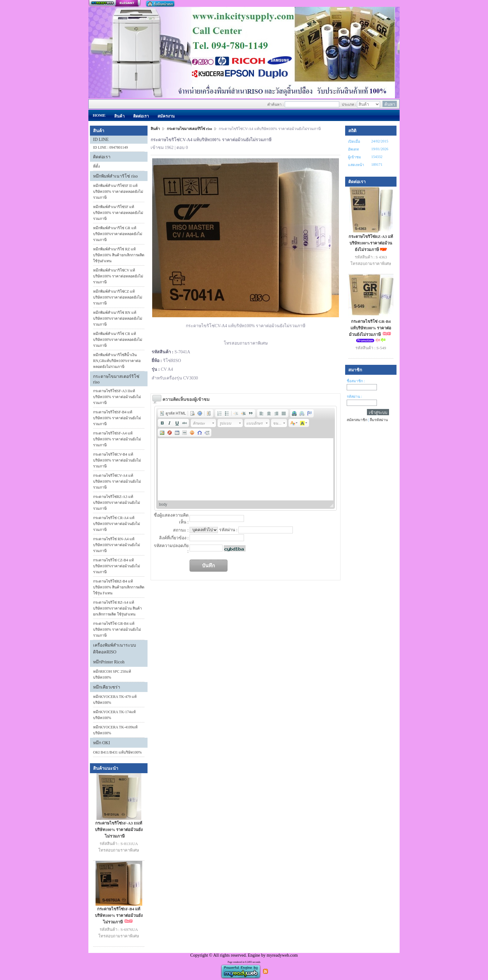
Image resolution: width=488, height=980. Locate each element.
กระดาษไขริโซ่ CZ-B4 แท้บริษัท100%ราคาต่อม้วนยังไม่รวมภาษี (117, 566)
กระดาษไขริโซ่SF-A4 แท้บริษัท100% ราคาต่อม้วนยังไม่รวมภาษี (117, 439)
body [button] (163, 504)
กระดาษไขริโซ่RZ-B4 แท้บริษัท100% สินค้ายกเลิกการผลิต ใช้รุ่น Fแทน (119, 587)
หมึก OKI (101, 743)
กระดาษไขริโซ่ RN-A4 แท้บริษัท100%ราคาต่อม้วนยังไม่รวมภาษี (117, 545)
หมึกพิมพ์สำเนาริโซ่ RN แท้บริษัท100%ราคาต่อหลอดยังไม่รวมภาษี (118, 318)
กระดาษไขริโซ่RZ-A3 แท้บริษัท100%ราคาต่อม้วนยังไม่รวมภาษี (117, 503)
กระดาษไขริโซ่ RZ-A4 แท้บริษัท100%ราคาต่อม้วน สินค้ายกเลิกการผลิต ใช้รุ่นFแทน (117, 608)
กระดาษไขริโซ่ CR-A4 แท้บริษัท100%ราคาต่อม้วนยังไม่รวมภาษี (117, 524)
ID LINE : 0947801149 (110, 147)
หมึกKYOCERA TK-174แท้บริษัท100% (114, 715)
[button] (173, 413)
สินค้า (156, 129)
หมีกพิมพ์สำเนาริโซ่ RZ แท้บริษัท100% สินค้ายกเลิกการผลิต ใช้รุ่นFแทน (119, 255)
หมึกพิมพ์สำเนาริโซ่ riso (115, 176)
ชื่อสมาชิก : (356, 381)
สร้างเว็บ (115, 3)
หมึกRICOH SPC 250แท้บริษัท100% (112, 674)
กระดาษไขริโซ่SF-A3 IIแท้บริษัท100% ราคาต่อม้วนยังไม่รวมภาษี (117, 397)
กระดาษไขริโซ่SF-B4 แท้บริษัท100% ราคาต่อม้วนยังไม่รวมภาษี (117, 418)
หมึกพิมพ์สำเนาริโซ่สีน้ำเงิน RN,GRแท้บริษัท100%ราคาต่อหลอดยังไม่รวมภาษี (117, 361)
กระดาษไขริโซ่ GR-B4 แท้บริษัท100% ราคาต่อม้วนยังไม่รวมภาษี (117, 629)
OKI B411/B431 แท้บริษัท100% (117, 752)
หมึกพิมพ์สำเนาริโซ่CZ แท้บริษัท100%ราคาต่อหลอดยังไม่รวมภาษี (118, 297)
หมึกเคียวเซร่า (107, 687)
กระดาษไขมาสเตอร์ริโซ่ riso (189, 129)
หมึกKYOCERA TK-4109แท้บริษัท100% (115, 730)
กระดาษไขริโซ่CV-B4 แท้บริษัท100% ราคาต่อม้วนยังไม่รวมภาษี (117, 460)
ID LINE (101, 139)
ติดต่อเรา (102, 157)
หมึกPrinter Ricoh (109, 662)
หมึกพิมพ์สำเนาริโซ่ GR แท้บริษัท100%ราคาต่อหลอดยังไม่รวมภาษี (118, 234)
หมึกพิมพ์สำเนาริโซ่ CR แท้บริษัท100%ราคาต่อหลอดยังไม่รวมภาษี (118, 340)
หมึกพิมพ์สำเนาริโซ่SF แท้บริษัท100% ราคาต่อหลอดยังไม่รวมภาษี (118, 213)
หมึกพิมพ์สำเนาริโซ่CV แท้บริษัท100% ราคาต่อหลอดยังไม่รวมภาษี (118, 276)
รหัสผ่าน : (354, 397)
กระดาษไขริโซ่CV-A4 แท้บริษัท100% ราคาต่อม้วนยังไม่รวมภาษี (117, 481)
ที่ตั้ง (96, 166)
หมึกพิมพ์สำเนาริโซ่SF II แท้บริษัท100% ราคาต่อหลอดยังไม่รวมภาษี (118, 192)
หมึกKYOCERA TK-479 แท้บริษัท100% (115, 700)
